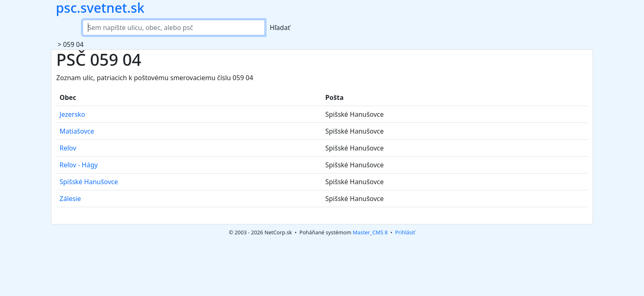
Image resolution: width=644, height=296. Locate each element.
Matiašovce (77, 131)
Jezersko (72, 114)
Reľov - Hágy (79, 165)
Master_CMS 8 (370, 232)
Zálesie (70, 199)
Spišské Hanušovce (89, 182)
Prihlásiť (405, 232)
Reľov (68, 148)
